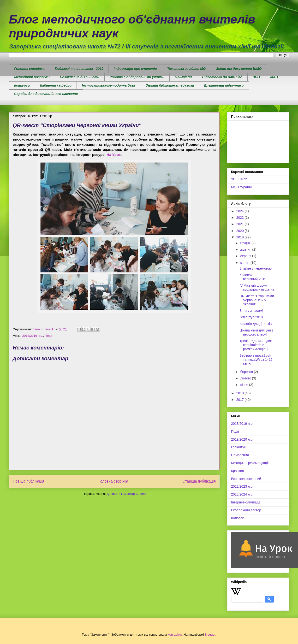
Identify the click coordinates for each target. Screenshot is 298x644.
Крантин (237, 471)
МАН (274, 77)
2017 (241, 400)
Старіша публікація (199, 481)
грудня (246, 243)
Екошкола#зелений (246, 479)
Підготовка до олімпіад (222, 77)
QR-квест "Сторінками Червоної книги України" (257, 300)
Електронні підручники (224, 85)
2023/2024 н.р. (242, 494)
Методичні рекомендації (250, 463)
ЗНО (256, 77)
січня (245, 385)
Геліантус (238, 447)
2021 (241, 224)
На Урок (114, 155)
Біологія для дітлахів (256, 324)
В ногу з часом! (251, 311)
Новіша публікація (28, 481)
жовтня (246, 249)
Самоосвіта (240, 455)
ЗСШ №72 (239, 179)
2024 (241, 211)
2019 (241, 237)
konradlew (175, 635)
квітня (245, 263)
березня (247, 372)
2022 (241, 218)
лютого (246, 378)
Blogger (210, 635)
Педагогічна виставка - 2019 (79, 69)
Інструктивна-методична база (108, 85)
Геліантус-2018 (251, 317)
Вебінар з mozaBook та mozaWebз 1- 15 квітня (256, 360)
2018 (241, 393)
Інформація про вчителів (135, 69)
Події (48, 336)
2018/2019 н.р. (33, 336)
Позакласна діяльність (80, 77)
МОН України (241, 187)
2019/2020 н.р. (242, 439)
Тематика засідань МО (186, 69)
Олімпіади (183, 77)
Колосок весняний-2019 (253, 277)
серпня (246, 256)
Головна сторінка (29, 69)
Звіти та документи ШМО (239, 69)
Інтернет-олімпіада (246, 502)
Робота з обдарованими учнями (137, 77)
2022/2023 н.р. (242, 486)
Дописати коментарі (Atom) (126, 494)
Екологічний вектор (246, 510)
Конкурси (22, 85)
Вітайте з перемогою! (256, 268)
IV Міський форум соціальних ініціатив (257, 287)
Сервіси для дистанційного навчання (46, 94)
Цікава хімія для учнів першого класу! (256, 332)
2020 (241, 231)
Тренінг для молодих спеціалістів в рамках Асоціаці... (256, 345)
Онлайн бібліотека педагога (170, 85)
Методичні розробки (32, 77)
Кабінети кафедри (56, 85)
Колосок (237, 518)
